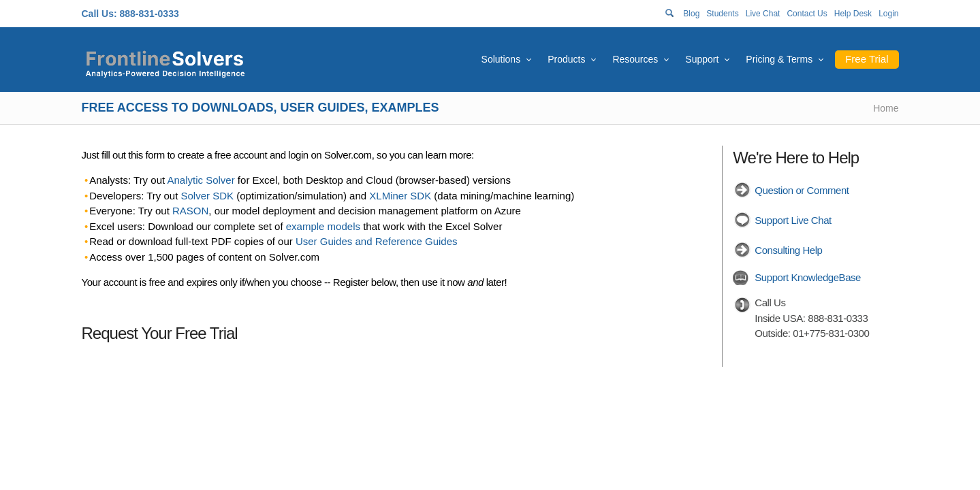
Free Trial (867, 59)
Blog (691, 14)
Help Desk (853, 14)
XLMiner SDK (400, 196)
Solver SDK (208, 196)
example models (323, 226)
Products (566, 59)
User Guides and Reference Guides (377, 241)
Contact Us (807, 14)
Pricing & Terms (779, 59)
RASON (190, 211)
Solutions (501, 59)
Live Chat (763, 14)
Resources (635, 59)
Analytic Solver (201, 180)
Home (886, 108)
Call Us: (99, 14)
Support (702, 59)
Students (722, 14)
